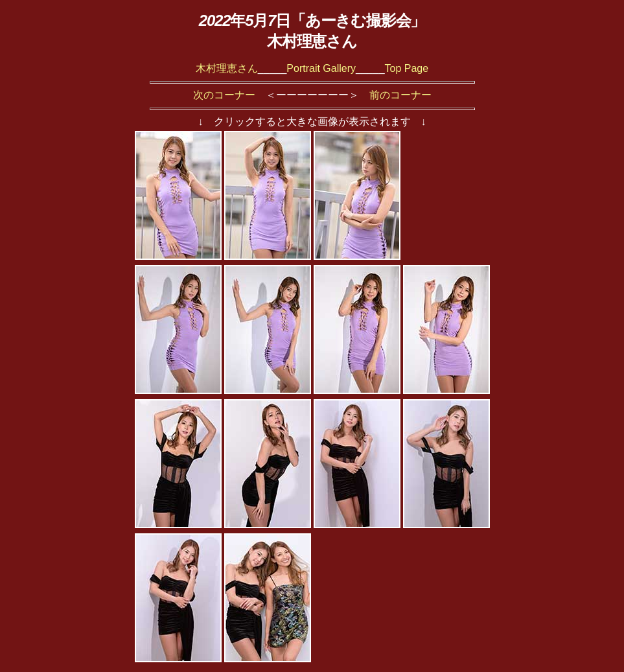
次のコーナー (224, 95)
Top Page (407, 68)
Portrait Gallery (321, 68)
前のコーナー (400, 95)
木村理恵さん (227, 68)
